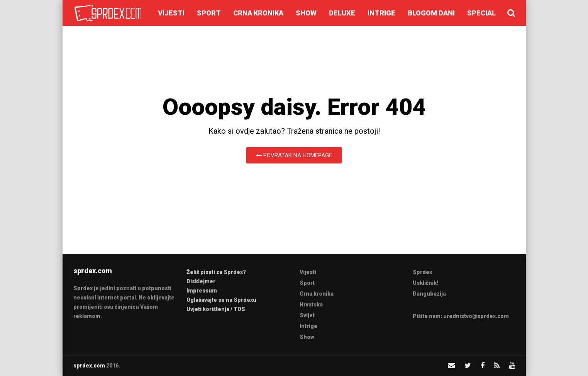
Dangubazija (429, 294)
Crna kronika (258, 13)
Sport (209, 13)
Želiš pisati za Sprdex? (216, 272)
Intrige (381, 13)
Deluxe (342, 13)
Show (306, 13)
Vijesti (171, 13)
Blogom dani (431, 13)
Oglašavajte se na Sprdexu (221, 300)
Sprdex (422, 272)
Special (481, 13)
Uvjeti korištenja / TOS (216, 309)
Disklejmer (201, 281)
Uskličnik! (425, 283)
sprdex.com (89, 366)
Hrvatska (311, 305)
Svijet (307, 315)
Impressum (202, 291)
